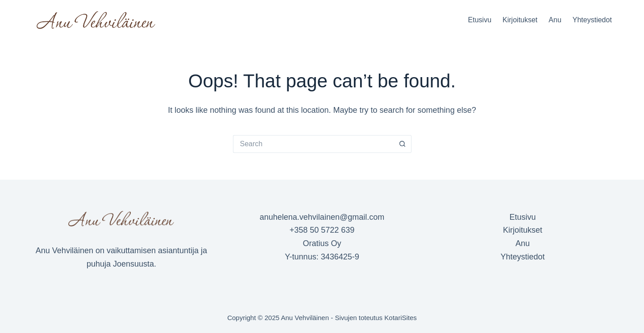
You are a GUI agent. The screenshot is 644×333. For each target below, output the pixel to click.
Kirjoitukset (520, 20)
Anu (555, 20)
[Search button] (403, 144)
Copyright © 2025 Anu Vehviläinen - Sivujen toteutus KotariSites (322, 318)
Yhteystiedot (592, 20)
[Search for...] (313, 144)
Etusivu (480, 20)
